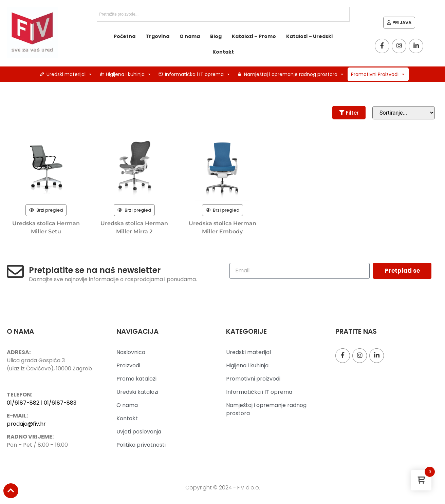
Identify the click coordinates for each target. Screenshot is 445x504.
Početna (125, 36)
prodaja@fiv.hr (26, 424)
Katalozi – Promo (254, 36)
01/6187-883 (60, 403)
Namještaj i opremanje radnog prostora (294, 74)
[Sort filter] (404, 113)
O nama (190, 36)
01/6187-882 (23, 403)
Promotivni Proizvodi (378, 74)
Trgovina (157, 36)
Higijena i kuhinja (129, 74)
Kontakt (223, 52)
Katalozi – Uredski (309, 36)
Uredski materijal (69, 74)
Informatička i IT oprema (198, 74)
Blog (216, 36)
